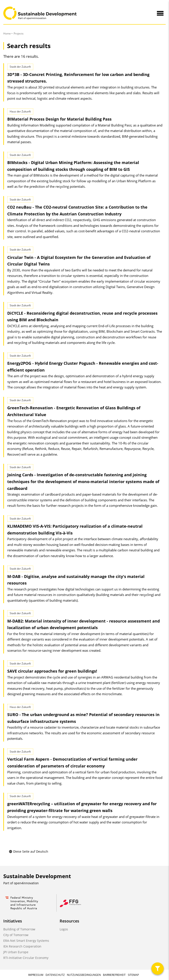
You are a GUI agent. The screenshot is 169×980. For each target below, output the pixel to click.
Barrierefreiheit (114, 975)
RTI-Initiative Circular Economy (26, 958)
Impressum (36, 975)
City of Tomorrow (16, 935)
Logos (64, 929)
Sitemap (133, 975)
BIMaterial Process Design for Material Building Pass (59, 119)
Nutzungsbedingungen (84, 975)
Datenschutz (55, 975)
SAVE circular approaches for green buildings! (52, 671)
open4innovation (26, 883)
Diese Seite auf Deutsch (28, 851)
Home (7, 33)
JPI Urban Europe (16, 952)
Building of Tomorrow (19, 929)
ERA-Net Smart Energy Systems (26, 941)
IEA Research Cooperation (22, 946)
